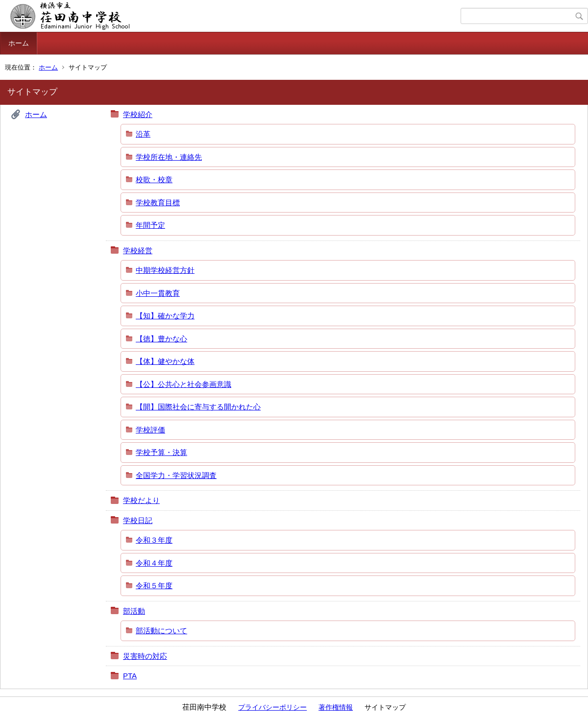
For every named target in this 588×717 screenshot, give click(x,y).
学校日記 (138, 520)
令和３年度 (154, 540)
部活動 (134, 611)
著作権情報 (336, 707)
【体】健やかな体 (165, 361)
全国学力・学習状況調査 (176, 475)
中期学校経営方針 (165, 270)
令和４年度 (154, 563)
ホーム (19, 43)
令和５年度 (154, 586)
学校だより (141, 500)
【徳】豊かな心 (161, 339)
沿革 (143, 134)
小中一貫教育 (158, 293)
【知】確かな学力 (165, 316)
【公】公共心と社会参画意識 (184, 384)
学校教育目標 (158, 203)
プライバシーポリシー (272, 707)
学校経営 (138, 251)
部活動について (161, 631)
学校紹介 (138, 114)
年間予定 (150, 225)
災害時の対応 (145, 656)
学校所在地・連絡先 (169, 157)
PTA (130, 676)
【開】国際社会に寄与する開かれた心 (198, 407)
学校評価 (150, 430)
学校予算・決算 (161, 452)
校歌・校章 (154, 179)
